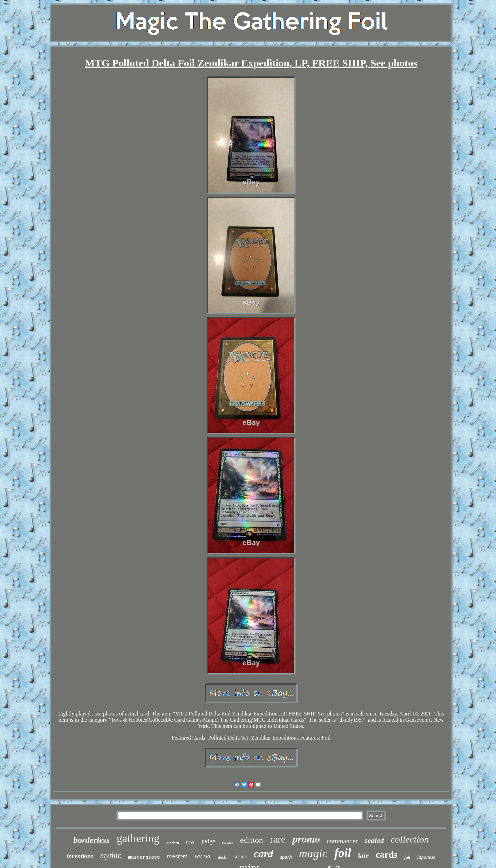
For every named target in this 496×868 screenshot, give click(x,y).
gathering (138, 838)
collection (410, 839)
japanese (426, 857)
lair (363, 856)
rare (278, 839)
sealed (374, 840)
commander (342, 841)
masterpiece (144, 857)
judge (208, 841)
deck (222, 857)
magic (313, 853)
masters (177, 856)
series (240, 856)
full (407, 857)
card (264, 854)
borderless (92, 840)
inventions (80, 856)
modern (173, 843)
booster (228, 843)
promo (306, 839)
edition (252, 840)
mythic (111, 855)
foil (343, 853)
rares (190, 842)
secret (203, 856)
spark (286, 857)
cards (387, 855)
